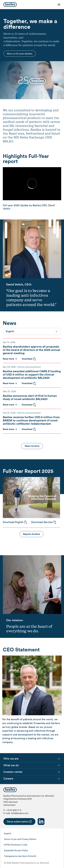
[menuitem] (11, 759)
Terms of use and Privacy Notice (20, 839)
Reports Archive (32, 534)
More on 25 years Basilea (20, 54)
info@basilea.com (20, 813)
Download (27, 359)
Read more (8, 359)
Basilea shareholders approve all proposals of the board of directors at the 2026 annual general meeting (32, 350)
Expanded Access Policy (16, 850)
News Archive (32, 446)
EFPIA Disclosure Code (16, 845)
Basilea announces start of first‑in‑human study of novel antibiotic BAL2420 (30, 397)
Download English (13, 522)
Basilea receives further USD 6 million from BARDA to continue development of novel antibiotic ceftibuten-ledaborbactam (31, 420)
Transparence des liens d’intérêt (20, 856)
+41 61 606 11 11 (14, 810)
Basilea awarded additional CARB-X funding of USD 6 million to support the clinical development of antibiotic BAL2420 (32, 374)
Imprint (8, 833)
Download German (42, 522)
